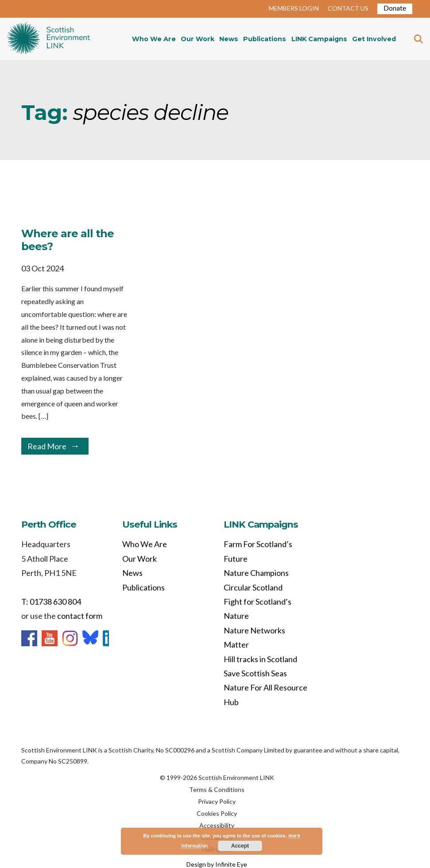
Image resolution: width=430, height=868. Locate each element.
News (229, 39)
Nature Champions (256, 573)
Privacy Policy (217, 801)
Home (48, 39)
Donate (395, 8)
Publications (265, 39)
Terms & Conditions (217, 789)
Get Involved (374, 39)
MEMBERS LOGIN (294, 8)
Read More (47, 446)
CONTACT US (348, 8)
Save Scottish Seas (255, 673)
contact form (80, 616)
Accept (240, 846)
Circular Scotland (253, 587)
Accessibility (217, 825)
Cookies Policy (217, 813)
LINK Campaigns (319, 39)
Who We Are (154, 39)
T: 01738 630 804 (51, 602)
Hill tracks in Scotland (260, 659)
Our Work (198, 39)
